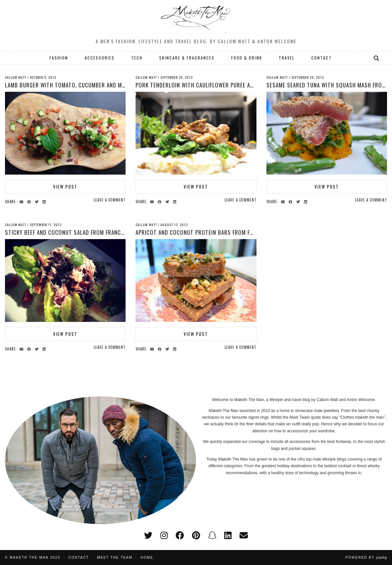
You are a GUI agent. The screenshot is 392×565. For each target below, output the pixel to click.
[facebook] (180, 535)
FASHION (59, 58)
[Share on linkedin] (45, 201)
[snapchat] (212, 535)
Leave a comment (110, 200)
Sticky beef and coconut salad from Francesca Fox (74, 232)
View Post (65, 187)
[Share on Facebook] (30, 201)
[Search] (377, 58)
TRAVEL (287, 58)
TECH (137, 58)
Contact (79, 558)
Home (147, 558)
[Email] (244, 535)
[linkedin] (228, 535)
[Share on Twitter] (38, 201)
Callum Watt (16, 77)
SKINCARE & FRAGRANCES (187, 58)
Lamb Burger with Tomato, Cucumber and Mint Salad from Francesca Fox (103, 85)
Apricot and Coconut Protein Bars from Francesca (205, 232)
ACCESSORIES (100, 58)
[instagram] (164, 535)
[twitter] (148, 535)
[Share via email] (22, 201)
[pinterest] (196, 535)
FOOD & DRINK (247, 58)
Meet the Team (115, 558)
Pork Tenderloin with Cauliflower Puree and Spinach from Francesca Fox (235, 85)
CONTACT (322, 58)
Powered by (366, 558)
